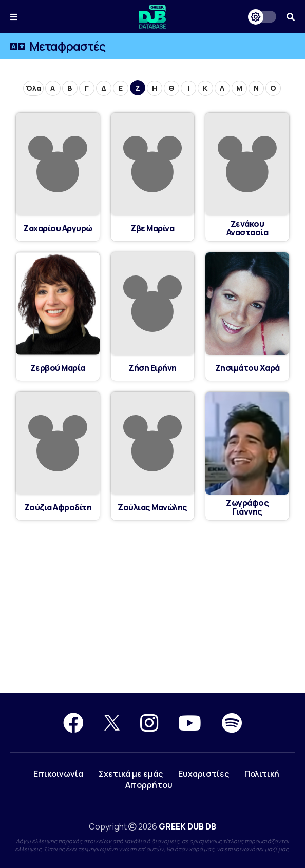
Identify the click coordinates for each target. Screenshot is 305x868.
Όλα (33, 88)
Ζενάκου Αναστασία (247, 228)
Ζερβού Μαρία (58, 368)
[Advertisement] (153, 607)
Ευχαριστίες (204, 774)
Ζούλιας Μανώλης (153, 508)
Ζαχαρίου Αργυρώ (58, 229)
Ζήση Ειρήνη (153, 368)
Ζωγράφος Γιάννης (247, 507)
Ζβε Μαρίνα (152, 229)
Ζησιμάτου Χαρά (247, 368)
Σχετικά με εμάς (131, 774)
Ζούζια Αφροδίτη (58, 508)
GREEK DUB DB (187, 826)
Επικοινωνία (58, 774)
